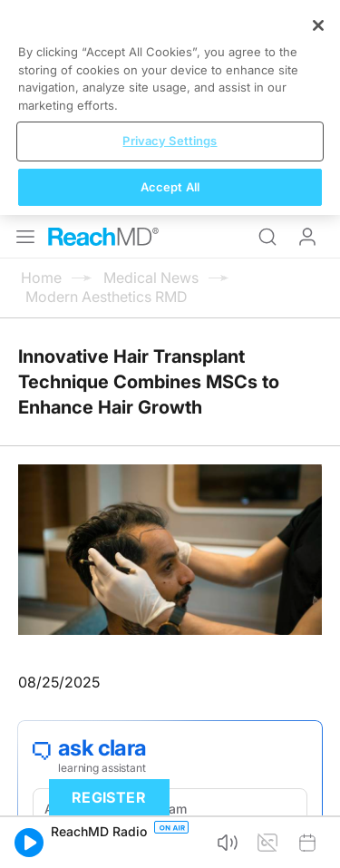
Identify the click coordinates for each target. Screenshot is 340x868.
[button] (29, 843)
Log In (307, 237)
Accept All (170, 187)
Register (109, 797)
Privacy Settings (170, 141)
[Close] (318, 25)
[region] (170, 107)
